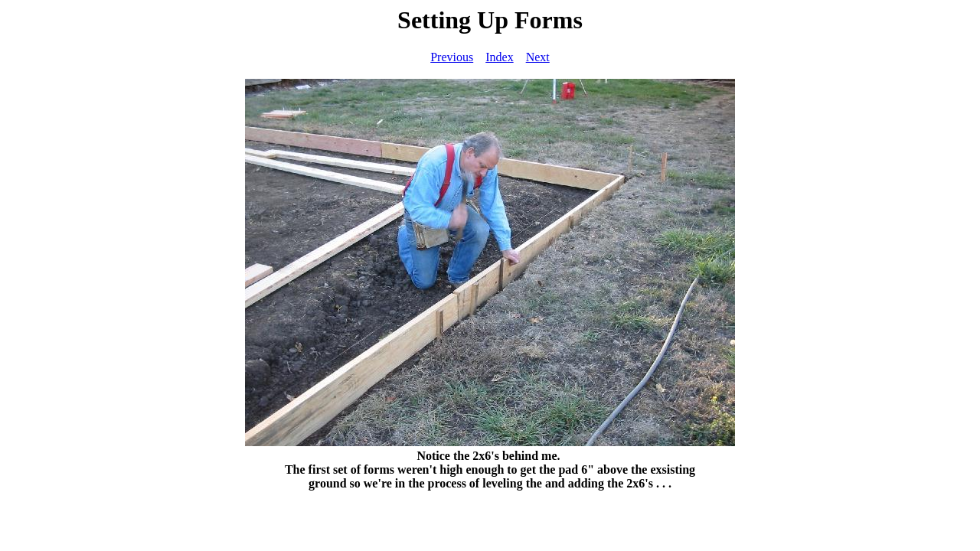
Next (538, 57)
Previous (452, 57)
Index (499, 57)
